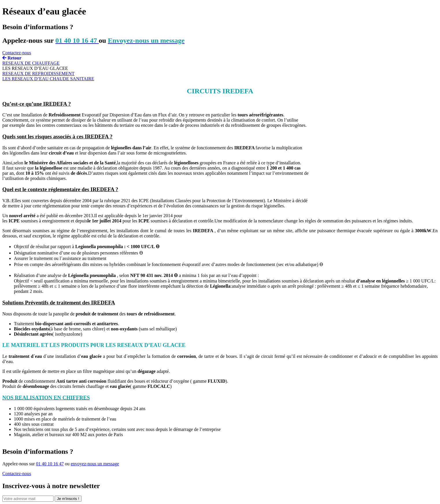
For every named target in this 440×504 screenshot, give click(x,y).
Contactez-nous (17, 53)
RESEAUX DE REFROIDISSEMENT (38, 74)
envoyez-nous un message (95, 464)
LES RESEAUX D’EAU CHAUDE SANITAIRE (48, 79)
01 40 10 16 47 (50, 464)
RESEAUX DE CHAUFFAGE (31, 63)
